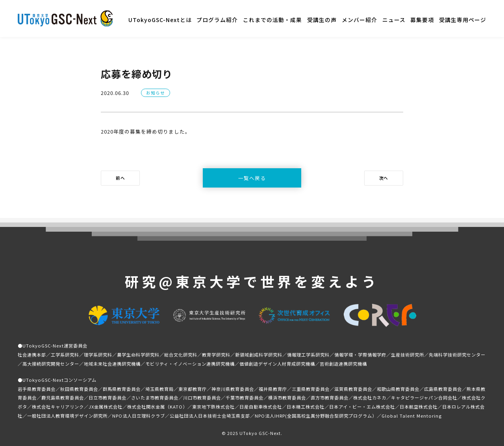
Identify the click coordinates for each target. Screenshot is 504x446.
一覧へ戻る (252, 178)
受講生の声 (322, 20)
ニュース (394, 20)
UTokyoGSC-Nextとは (160, 20)
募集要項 (422, 20)
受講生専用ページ (463, 20)
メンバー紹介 (359, 20)
